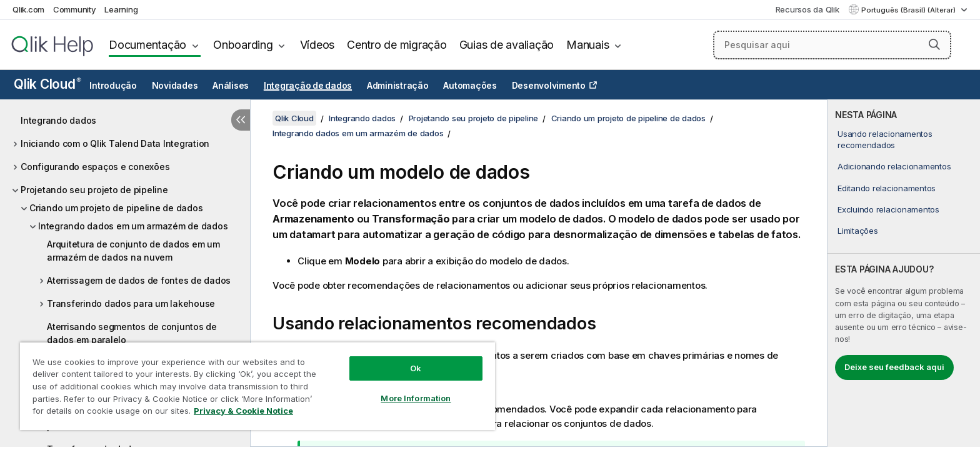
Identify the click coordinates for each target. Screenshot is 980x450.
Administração (398, 86)
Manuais (587, 45)
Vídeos (317, 45)
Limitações (858, 231)
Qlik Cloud (47, 84)
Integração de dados (308, 86)
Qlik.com (28, 9)
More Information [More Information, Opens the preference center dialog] (416, 398)
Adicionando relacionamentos (894, 166)
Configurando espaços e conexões (95, 167)
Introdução (113, 86)
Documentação (147, 45)
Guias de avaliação (507, 45)
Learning (121, 9)
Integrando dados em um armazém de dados (133, 226)
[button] (934, 44)
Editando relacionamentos (887, 188)
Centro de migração (397, 45)
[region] (257, 386)
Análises (231, 86)
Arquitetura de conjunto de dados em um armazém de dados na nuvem (133, 251)
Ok (416, 368)
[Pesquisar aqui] (832, 45)
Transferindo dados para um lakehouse (131, 303)
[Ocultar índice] (241, 120)
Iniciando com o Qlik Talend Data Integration (115, 143)
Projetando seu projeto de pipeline (94, 190)
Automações (470, 86)
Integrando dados (58, 120)
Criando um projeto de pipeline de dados (116, 208)
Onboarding (243, 45)
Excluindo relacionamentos (888, 209)
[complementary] (904, 273)
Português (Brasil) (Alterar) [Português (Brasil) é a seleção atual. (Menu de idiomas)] (909, 10)
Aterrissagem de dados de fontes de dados (139, 280)
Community (75, 9)
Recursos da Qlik (807, 9)
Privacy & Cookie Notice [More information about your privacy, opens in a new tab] (243, 411)
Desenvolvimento (549, 86)
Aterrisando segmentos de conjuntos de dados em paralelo (132, 333)
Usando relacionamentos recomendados (885, 139)
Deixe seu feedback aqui (894, 367)
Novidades (175, 86)
